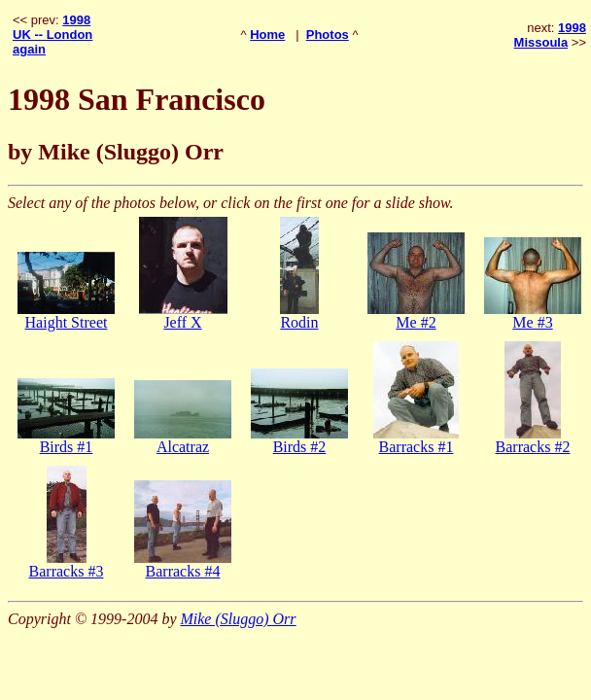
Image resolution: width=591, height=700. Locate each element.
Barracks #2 (533, 447)
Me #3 (532, 322)
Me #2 (416, 322)
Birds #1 (67, 447)
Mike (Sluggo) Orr (238, 619)
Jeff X (182, 322)
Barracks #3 (67, 571)
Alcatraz (183, 447)
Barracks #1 (417, 447)
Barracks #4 (183, 571)
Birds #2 (300, 447)
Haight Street (67, 322)
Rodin (299, 322)
